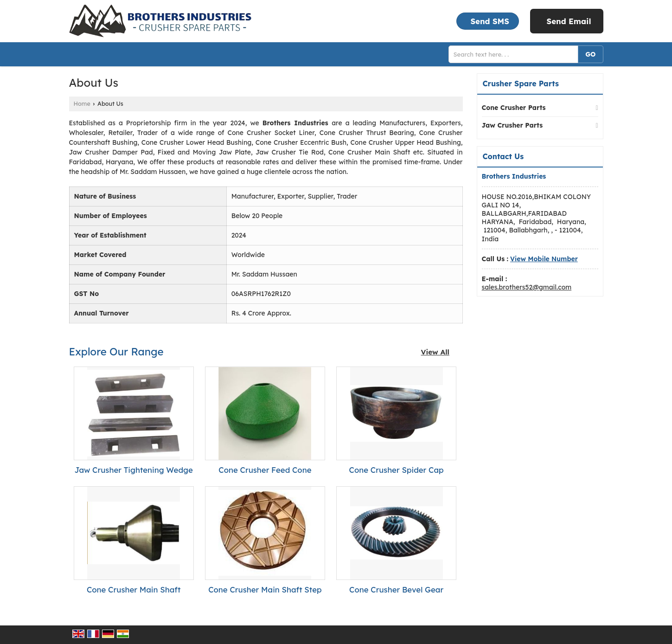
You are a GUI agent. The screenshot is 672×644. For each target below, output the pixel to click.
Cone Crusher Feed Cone (265, 470)
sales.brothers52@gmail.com (527, 287)
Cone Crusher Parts (514, 108)
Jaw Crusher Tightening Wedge (133, 470)
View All (435, 352)
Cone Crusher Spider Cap (397, 470)
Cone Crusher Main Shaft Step (265, 589)
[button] (544, 259)
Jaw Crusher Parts (512, 125)
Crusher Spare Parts (521, 84)
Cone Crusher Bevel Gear (396, 589)
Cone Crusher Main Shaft (134, 589)
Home (82, 103)
